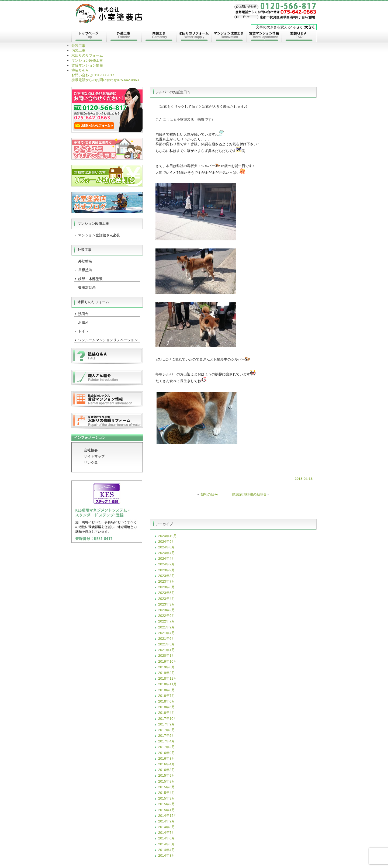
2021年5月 (167, 644)
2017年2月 (167, 747)
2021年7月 (167, 633)
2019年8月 (167, 667)
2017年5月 (167, 736)
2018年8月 (167, 690)
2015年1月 (167, 810)
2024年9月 (167, 542)
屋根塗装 (85, 270)
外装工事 (124, 37)
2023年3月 (167, 604)
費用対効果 (87, 287)
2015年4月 (167, 793)
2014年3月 (167, 855)
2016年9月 (167, 753)
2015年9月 (167, 775)
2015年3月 (167, 798)
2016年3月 (167, 770)
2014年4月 (167, 850)
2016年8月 (167, 758)
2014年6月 (167, 838)
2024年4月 (167, 559)
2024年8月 (167, 547)
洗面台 (83, 314)
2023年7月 (167, 581)
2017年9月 (167, 724)
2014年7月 (167, 833)
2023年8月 (167, 576)
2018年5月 (167, 707)
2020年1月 (167, 656)
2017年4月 (167, 741)
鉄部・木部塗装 (90, 279)
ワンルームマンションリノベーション (108, 340)
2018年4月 (167, 713)
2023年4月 (167, 599)
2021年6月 (167, 639)
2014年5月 (167, 844)
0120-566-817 (93, 75)
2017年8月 (167, 730)
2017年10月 (167, 719)
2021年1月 (167, 650)
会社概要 (91, 450)
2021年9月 (167, 627)
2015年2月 (167, 804)
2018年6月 (167, 701)
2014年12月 (167, 816)
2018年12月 (167, 678)
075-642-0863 (105, 80)
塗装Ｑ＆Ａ (299, 37)
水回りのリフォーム (194, 37)
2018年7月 (167, 696)
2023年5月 (167, 593)
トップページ (89, 37)
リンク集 (91, 463)
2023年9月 (167, 570)
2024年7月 (167, 553)
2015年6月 (167, 787)
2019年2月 (167, 673)
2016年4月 (167, 764)
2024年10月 (167, 536)
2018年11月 (167, 684)
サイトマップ (94, 456)
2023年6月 (167, 587)
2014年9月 (167, 821)
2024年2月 (167, 564)
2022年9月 (167, 616)
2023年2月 (167, 610)
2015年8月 (167, 781)
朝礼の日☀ (209, 494)
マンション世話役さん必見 (99, 235)
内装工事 (159, 37)
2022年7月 (167, 621)
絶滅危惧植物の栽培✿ (249, 494)
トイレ (83, 331)
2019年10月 (167, 661)
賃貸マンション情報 (264, 37)
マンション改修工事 (229, 37)
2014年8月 (167, 827)
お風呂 (83, 322)
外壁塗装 (85, 261)
